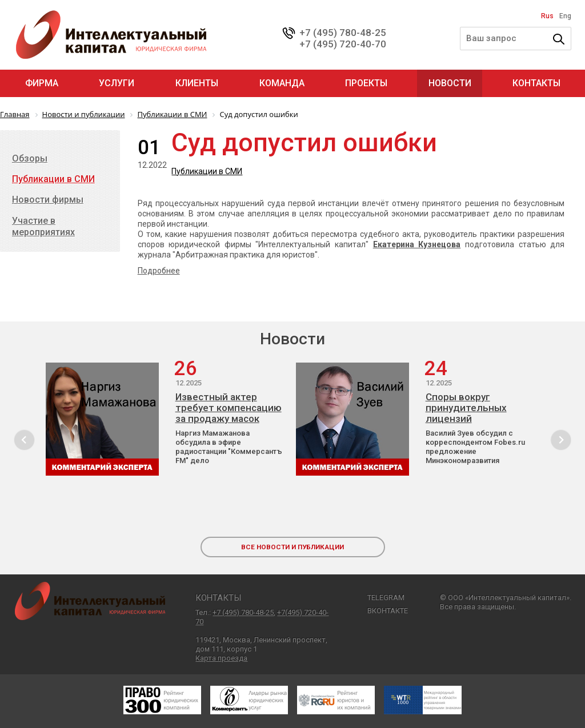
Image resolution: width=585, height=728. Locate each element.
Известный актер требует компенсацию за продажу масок (229, 408)
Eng (565, 16)
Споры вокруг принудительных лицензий (466, 408)
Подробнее (159, 271)
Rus (547, 16)
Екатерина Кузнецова (417, 244)
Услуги (117, 83)
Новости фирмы (48, 200)
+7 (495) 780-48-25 (343, 33)
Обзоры (30, 158)
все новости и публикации (292, 547)
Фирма (42, 83)
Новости (450, 83)
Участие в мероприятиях (43, 226)
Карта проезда (221, 658)
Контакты (536, 83)
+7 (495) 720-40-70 (343, 44)
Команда (282, 83)
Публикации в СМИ (207, 171)
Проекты (366, 83)
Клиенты (197, 83)
